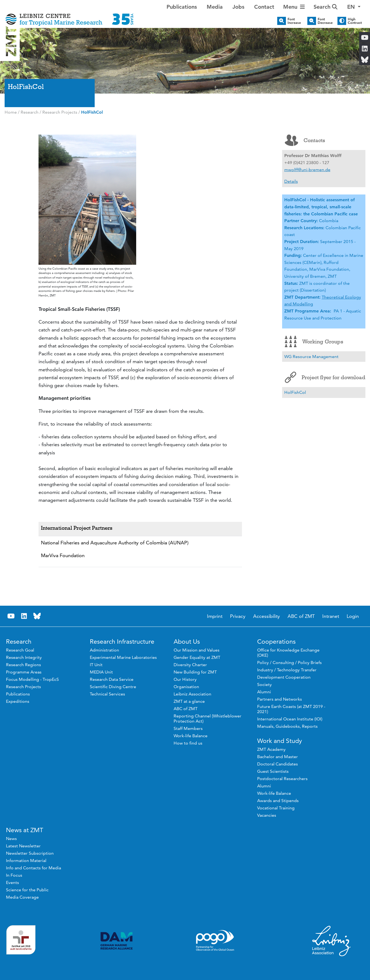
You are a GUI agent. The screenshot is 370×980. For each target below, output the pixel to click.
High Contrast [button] (355, 21)
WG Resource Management (311, 357)
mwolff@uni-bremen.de (307, 170)
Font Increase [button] (294, 21)
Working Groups (314, 341)
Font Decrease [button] (325, 21)
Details (291, 181)
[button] (354, 7)
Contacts (305, 140)
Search (326, 7)
